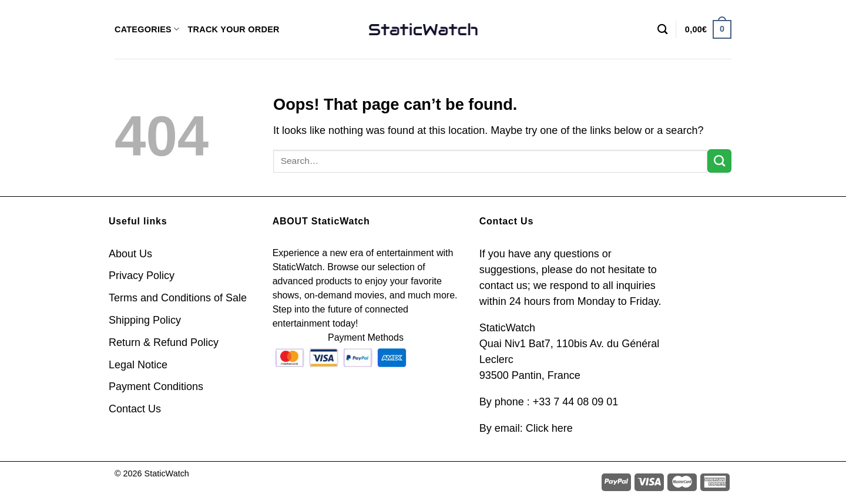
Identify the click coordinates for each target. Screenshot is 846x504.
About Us (130, 254)
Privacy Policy (142, 275)
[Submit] (719, 161)
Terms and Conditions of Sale (178, 298)
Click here (549, 428)
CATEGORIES (147, 29)
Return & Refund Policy (164, 342)
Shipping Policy (145, 320)
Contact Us (135, 409)
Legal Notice (138, 365)
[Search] (662, 30)
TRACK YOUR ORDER (233, 29)
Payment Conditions (156, 387)
